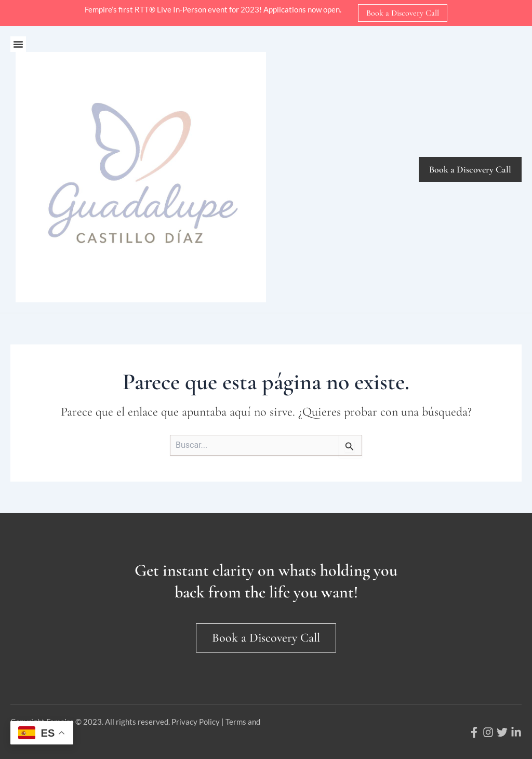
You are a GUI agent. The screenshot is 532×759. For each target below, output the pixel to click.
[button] (18, 44)
